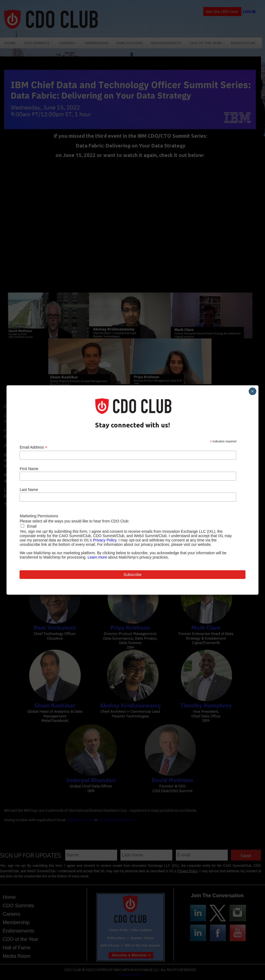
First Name (29, 469)
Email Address (33, 447)
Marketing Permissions (39, 516)
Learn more (97, 557)
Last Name (29, 490)
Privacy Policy (105, 540)
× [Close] (252, 391)
